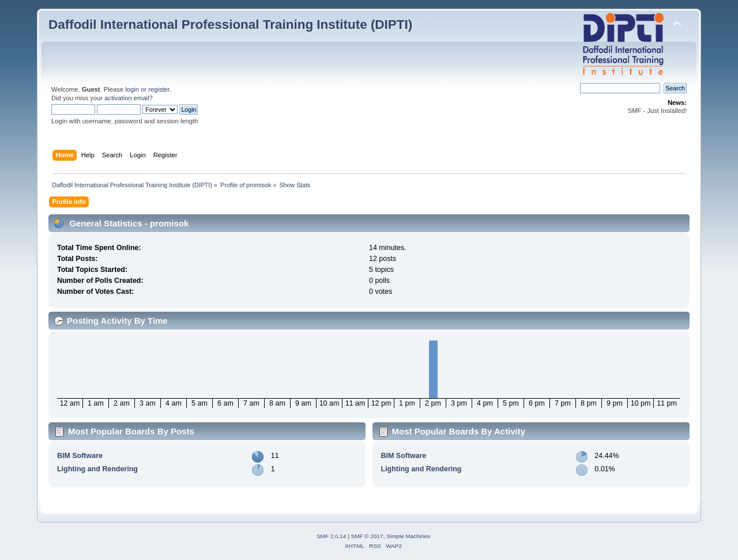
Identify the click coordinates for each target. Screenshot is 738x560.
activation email (127, 98)
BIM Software (80, 456)
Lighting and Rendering (97, 469)
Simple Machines (408, 536)
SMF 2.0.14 (332, 536)
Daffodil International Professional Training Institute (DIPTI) (230, 24)
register (159, 89)
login (132, 89)
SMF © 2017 (367, 536)
